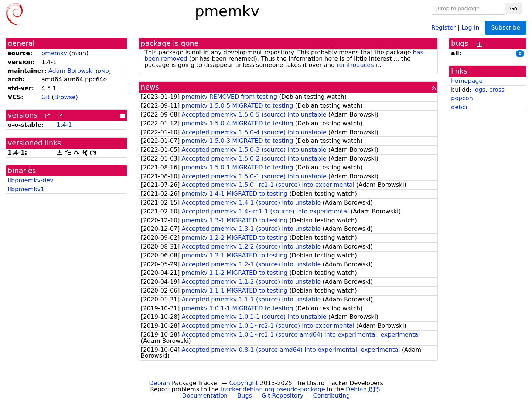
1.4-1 (64, 125)
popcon (462, 98)
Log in (470, 27)
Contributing (332, 396)
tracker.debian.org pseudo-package (273, 389)
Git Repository (282, 396)
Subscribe (506, 28)
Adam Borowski (71, 71)
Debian (159, 383)
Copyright (243, 383)
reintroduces (355, 65)
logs (479, 90)
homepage (467, 81)
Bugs (245, 396)
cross (497, 90)
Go (514, 9)
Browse (65, 97)
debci (459, 107)
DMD (103, 71)
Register (444, 27)
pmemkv (54, 53)
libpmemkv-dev (31, 180)
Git (46, 97)
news (150, 87)
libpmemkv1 (26, 189)
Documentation (205, 396)
